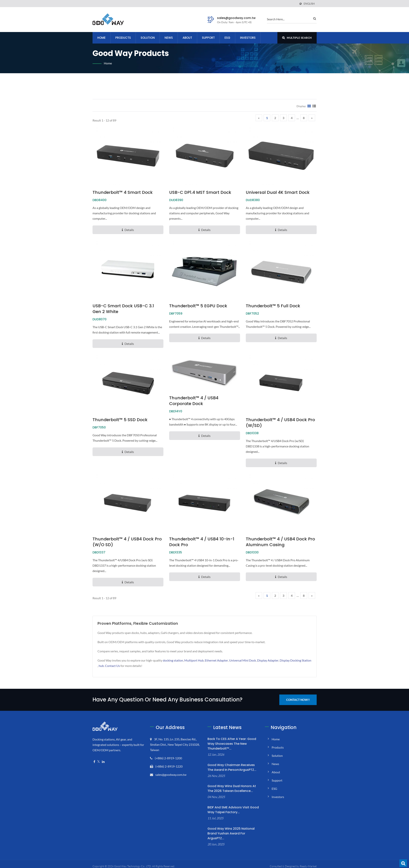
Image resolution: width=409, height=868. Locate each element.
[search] (289, 19)
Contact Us (112, 666)
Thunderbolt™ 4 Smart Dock (123, 192)
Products (123, 38)
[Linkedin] (103, 762)
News (169, 38)
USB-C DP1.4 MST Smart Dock (200, 192)
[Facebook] (94, 762)
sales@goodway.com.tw (236, 18)
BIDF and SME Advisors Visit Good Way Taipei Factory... (233, 810)
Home (101, 38)
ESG (227, 38)
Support (208, 38)
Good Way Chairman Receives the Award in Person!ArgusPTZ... (232, 767)
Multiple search (297, 38)
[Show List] (314, 106)
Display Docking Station (295, 660)
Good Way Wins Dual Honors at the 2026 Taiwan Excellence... (232, 788)
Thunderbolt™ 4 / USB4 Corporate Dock (194, 401)
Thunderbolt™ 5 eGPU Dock (198, 306)
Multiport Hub (194, 660)
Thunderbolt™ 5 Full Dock (273, 306)
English (309, 4)
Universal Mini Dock (243, 660)
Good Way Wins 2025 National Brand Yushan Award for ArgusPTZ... (231, 833)
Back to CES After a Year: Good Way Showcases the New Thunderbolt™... (232, 744)
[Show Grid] (309, 106)
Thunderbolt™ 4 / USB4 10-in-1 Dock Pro (202, 542)
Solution (148, 38)
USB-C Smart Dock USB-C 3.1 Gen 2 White (123, 309)
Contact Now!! (298, 700)
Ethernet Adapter (216, 660)
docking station (173, 660)
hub (101, 666)
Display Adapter (268, 660)
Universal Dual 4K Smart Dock (278, 192)
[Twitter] (99, 762)
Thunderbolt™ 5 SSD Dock (120, 420)
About (187, 38)
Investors (248, 38)
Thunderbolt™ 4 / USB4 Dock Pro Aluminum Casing (280, 542)
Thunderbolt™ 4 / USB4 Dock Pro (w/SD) (280, 423)
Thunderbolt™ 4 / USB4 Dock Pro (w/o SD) (127, 542)
